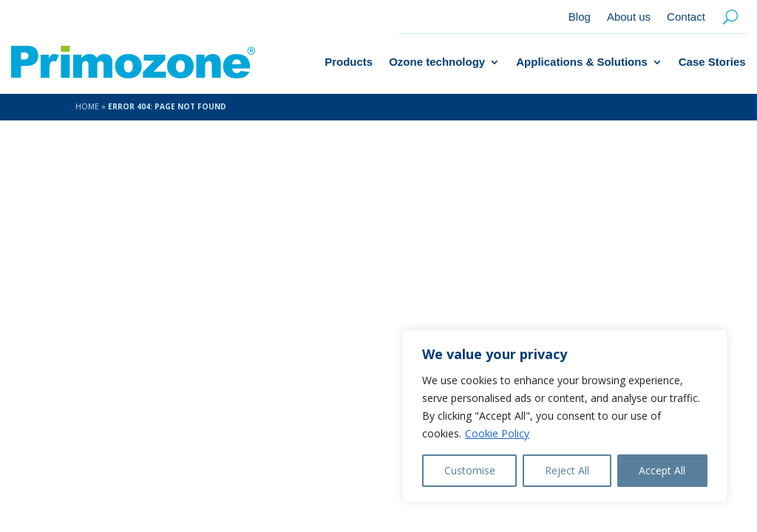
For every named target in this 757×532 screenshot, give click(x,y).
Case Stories (712, 62)
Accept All (662, 470)
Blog (580, 17)
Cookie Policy (497, 433)
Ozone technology (437, 62)
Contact (686, 17)
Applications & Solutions (582, 62)
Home (87, 106)
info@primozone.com (614, 316)
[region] (565, 416)
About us (629, 17)
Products (349, 62)
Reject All (567, 470)
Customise (470, 470)
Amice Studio (307, 468)
